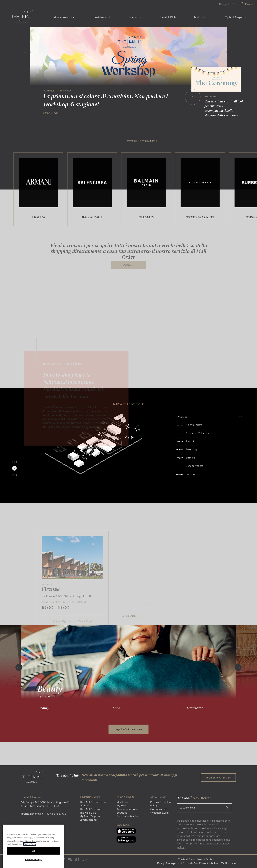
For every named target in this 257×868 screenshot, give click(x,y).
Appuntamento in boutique (127, 811)
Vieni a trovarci (63, 17)
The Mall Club (88, 813)
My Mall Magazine (90, 816)
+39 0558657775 (56, 814)
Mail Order (123, 802)
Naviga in (225, 4)
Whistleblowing (159, 813)
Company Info (159, 809)
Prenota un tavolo (127, 816)
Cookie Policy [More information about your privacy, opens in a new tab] (30, 861)
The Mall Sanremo (90, 809)
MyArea (249, 4)
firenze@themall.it (32, 814)
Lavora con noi (88, 820)
